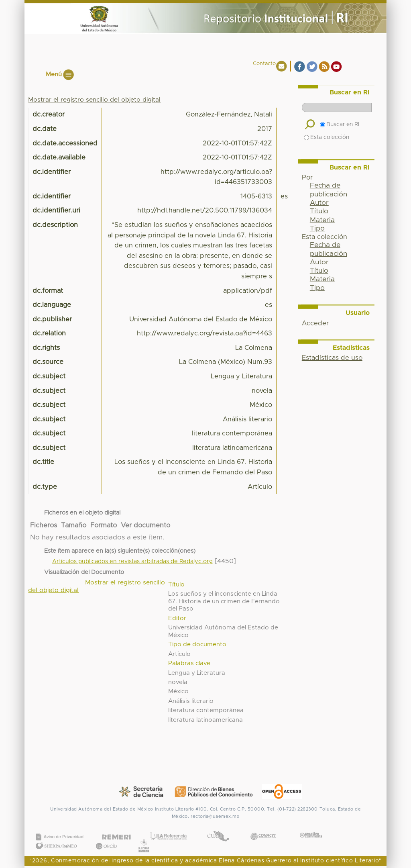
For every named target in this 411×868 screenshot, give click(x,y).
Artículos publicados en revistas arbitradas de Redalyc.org (132, 562)
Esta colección (327, 137)
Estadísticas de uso (332, 358)
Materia (322, 220)
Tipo (317, 229)
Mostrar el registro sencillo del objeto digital (94, 100)
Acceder (315, 323)
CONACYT (263, 828)
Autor (319, 203)
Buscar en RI (340, 125)
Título (319, 211)
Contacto (264, 64)
